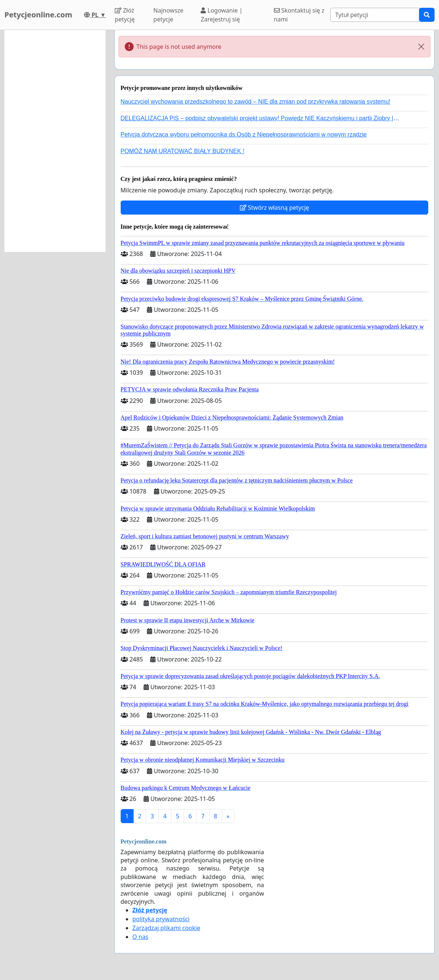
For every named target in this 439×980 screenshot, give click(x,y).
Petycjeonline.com (38, 15)
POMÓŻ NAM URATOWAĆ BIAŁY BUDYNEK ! (183, 151)
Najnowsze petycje (168, 15)
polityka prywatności (161, 919)
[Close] (421, 47)
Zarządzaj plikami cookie (166, 928)
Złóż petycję (125, 15)
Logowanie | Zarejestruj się (222, 15)
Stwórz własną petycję (274, 208)
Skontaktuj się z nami (299, 15)
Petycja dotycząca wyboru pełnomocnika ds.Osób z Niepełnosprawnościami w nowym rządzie (244, 134)
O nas (140, 937)
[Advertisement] (55, 141)
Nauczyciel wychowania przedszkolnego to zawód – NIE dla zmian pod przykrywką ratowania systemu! (256, 102)
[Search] (375, 15)
